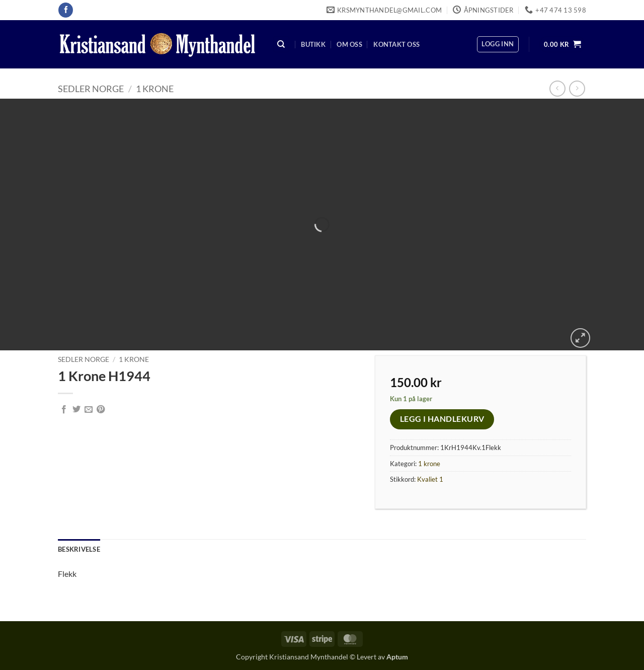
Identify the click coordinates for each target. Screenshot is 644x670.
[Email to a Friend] (89, 410)
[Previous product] (577, 88)
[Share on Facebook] (64, 410)
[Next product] (557, 88)
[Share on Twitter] (76, 410)
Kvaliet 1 (430, 479)
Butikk (313, 44)
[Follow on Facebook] (66, 10)
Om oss (349, 44)
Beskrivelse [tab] (79, 549)
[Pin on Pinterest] (101, 410)
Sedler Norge (91, 89)
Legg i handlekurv (442, 419)
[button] (498, 44)
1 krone (155, 89)
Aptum (397, 657)
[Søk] (281, 45)
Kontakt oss (396, 44)
